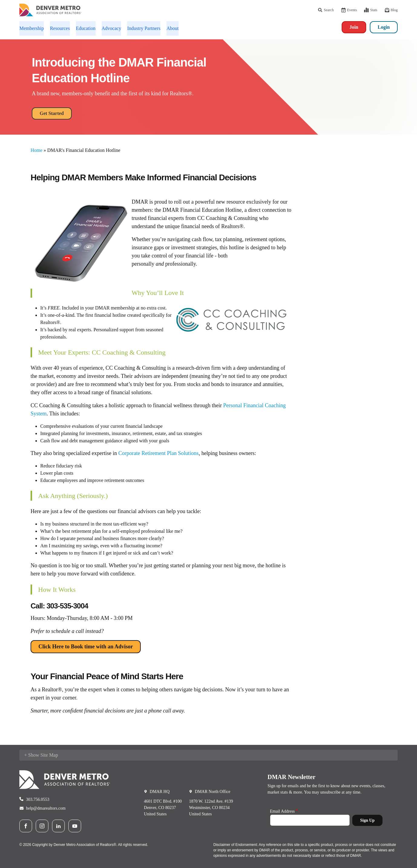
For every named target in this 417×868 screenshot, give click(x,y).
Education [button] (86, 28)
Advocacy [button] (112, 28)
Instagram (42, 826)
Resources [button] (60, 28)
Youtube (75, 826)
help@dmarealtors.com (46, 808)
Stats (371, 10)
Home (36, 150)
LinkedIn (58, 826)
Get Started (52, 113)
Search (326, 10)
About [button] (172, 28)
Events (349, 10)
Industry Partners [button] (144, 28)
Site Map (49, 755)
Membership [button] (32, 28)
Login (384, 27)
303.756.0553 (38, 799)
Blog (391, 10)
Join (354, 27)
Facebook (26, 826)
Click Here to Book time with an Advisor (86, 647)
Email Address (282, 811)
